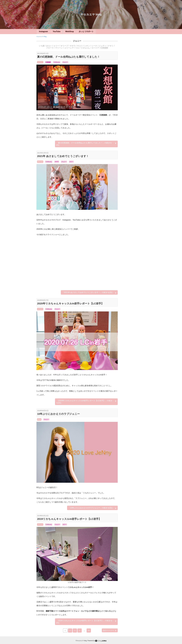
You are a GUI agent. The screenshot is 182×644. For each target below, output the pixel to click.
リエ (77, 48)
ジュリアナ (133, 255)
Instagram (43, 31)
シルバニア (134, 230)
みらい (49, 46)
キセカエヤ (134, 169)
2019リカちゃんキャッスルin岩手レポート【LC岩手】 (69, 519)
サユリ (80, 46)
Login (133, 308)
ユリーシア (69, 48)
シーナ (94, 46)
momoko (131, 246)
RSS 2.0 (126, 308)
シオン (87, 46)
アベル (126, 248)
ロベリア (95, 48)
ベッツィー (134, 214)
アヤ (130, 248)
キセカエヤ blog (91, 14)
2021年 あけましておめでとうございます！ (63, 156)
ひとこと (40, 162)
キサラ (73, 46)
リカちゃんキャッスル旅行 (135, 195)
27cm (39, 419)
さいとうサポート (86, 31)
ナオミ (111, 46)
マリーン (59, 48)
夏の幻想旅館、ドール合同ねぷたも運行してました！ (68, 57)
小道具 (134, 201)
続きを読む (86, 144)
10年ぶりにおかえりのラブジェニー (58, 414)
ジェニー (77, 41)
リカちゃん (85, 48)
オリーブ (64, 46)
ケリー (132, 251)
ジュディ (102, 46)
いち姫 (42, 46)
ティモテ (130, 257)
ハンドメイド (134, 176)
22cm (134, 163)
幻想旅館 (104, 48)
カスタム (134, 208)
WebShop (70, 31)
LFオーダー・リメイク (134, 222)
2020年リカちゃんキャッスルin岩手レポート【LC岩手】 (70, 304)
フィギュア (134, 236)
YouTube (57, 31)
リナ (137, 264)
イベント (40, 62)
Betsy (126, 246)
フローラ (50, 48)
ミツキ (128, 261)
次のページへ (110, 630)
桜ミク (134, 266)
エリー (56, 46)
